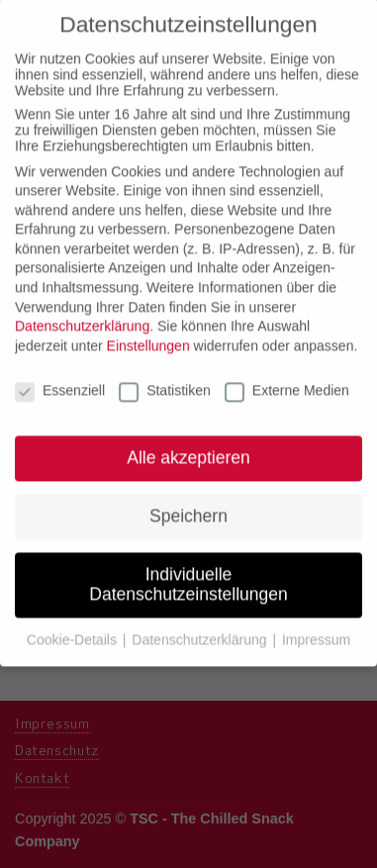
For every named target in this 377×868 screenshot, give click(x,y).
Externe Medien (287, 376)
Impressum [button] (316, 626)
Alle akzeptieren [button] (188, 444)
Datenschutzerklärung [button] (201, 626)
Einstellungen (148, 332)
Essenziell (60, 376)
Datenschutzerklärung (82, 313)
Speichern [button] (188, 503)
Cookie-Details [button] (74, 626)
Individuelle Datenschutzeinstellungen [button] (188, 571)
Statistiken (165, 376)
